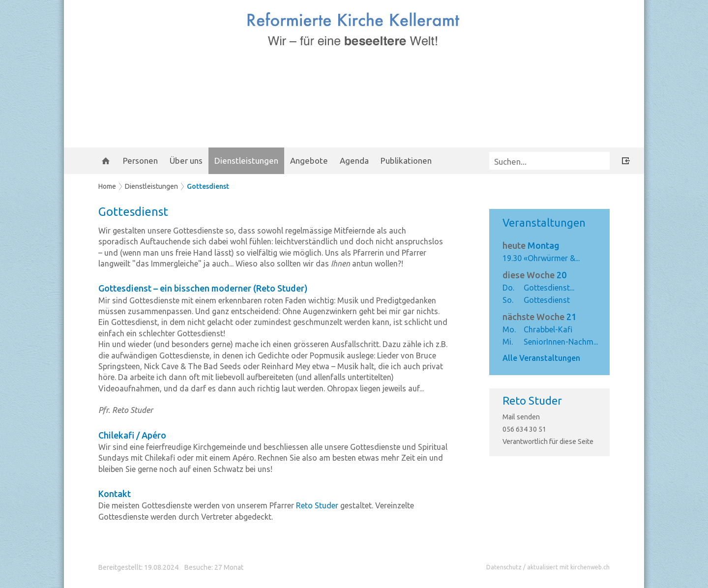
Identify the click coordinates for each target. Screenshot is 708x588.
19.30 (512, 258)
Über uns (186, 161)
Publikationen (406, 161)
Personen (140, 161)
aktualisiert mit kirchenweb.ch (568, 567)
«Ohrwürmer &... (552, 258)
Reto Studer (532, 400)
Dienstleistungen (246, 161)
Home (107, 186)
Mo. (509, 329)
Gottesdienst (208, 186)
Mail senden (521, 417)
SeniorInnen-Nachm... (561, 342)
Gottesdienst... (549, 288)
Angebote (309, 161)
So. (508, 300)
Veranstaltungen (544, 222)
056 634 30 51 (524, 429)
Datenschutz (504, 567)
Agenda (354, 161)
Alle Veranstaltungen (541, 358)
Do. (508, 288)
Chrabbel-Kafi (548, 329)
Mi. (508, 342)
